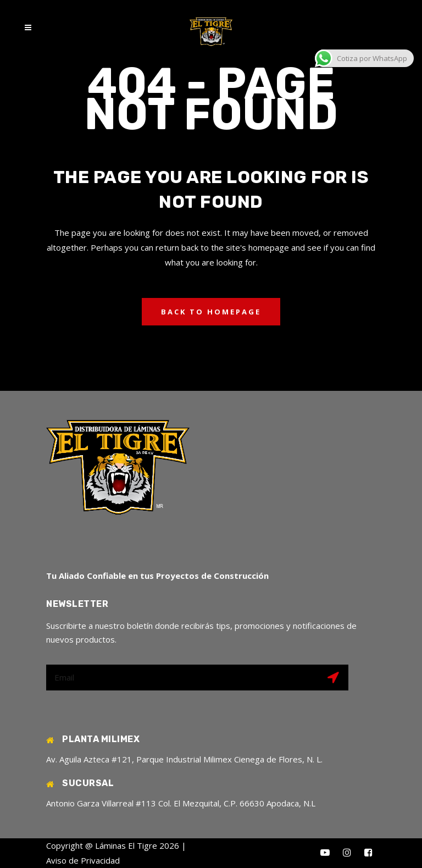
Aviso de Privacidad (83, 860)
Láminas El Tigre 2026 (137, 845)
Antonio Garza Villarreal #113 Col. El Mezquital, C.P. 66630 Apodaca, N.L (181, 803)
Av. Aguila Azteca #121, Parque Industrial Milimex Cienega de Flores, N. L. (184, 759)
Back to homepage (211, 312)
